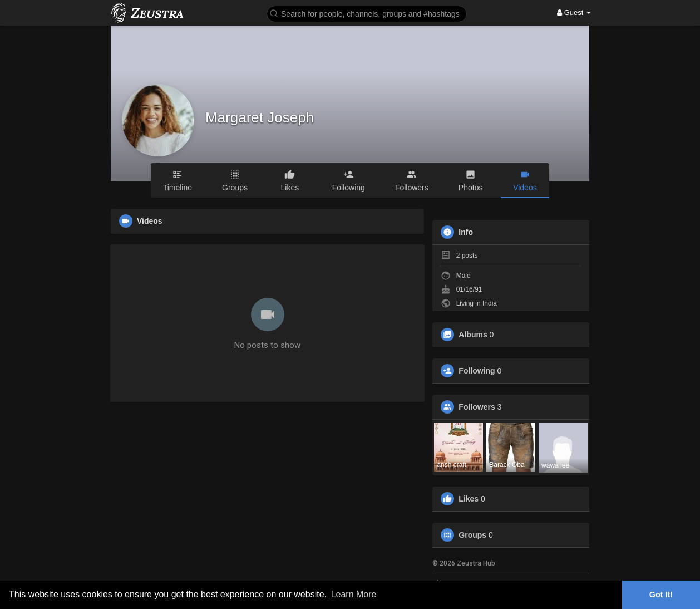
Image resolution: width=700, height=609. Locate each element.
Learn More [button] (354, 594)
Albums (473, 335)
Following (477, 371)
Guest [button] (574, 13)
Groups (472, 535)
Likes (469, 499)
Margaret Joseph (260, 117)
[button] (367, 13)
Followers (477, 407)
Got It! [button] (661, 595)
